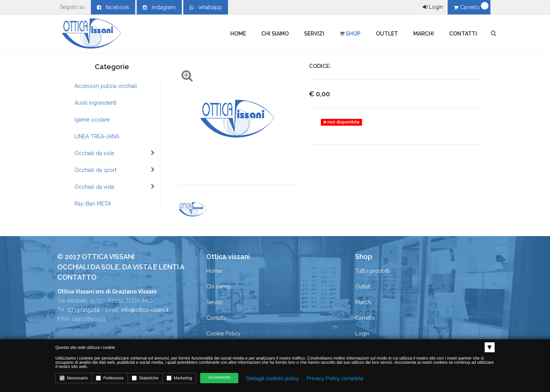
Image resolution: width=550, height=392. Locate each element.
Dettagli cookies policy (273, 378)
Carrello (467, 7)
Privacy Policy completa (335, 378)
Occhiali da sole (115, 153)
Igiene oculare (92, 120)
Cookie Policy (223, 334)
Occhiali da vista (115, 187)
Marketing (179, 378)
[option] (193, 209)
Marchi (424, 34)
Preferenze (110, 378)
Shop (350, 34)
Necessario (74, 378)
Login (433, 7)
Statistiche (145, 378)
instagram (159, 7)
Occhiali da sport (115, 170)
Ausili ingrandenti (95, 103)
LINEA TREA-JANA (97, 136)
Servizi (314, 34)
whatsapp (206, 7)
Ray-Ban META (93, 204)
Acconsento (219, 377)
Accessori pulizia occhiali (106, 86)
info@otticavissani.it (145, 310)
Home (238, 34)
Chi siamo (275, 34)
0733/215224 (83, 310)
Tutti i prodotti (372, 271)
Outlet (387, 34)
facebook (113, 7)
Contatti (463, 34)
